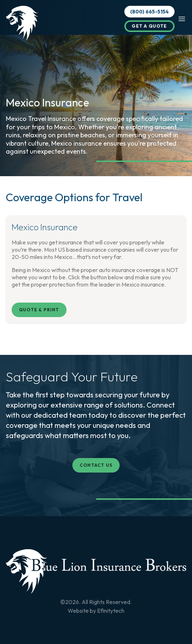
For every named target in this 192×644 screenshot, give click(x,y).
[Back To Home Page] (96, 571)
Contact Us (96, 465)
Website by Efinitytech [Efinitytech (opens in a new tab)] (96, 611)
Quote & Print (39, 310)
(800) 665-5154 (149, 12)
